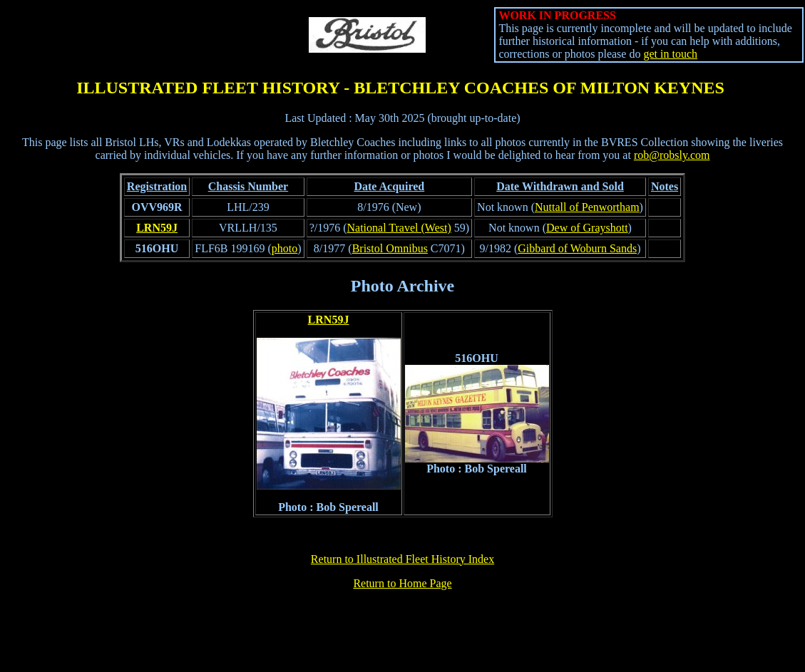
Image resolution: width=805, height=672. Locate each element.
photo (284, 248)
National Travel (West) (399, 228)
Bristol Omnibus (390, 248)
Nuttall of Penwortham (587, 207)
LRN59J (157, 228)
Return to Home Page (402, 583)
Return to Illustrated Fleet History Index (402, 559)
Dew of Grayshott (587, 228)
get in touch (670, 54)
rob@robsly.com (672, 155)
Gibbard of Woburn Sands (577, 248)
